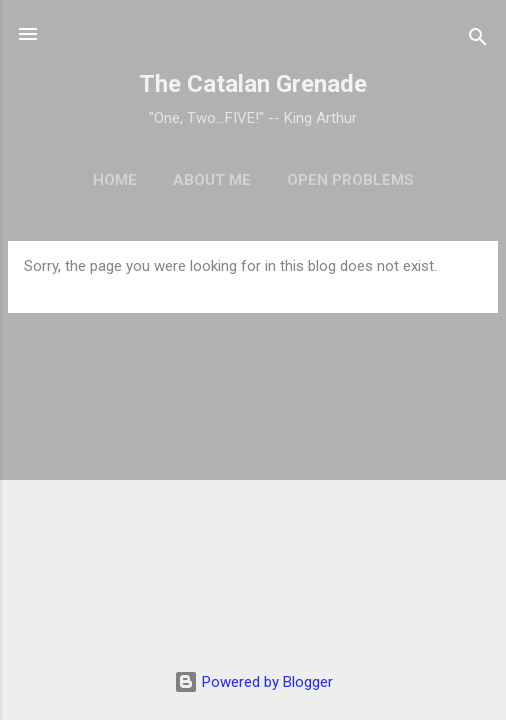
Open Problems (350, 180)
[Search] (478, 40)
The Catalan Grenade (253, 84)
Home (115, 180)
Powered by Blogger (253, 682)
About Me (212, 180)
